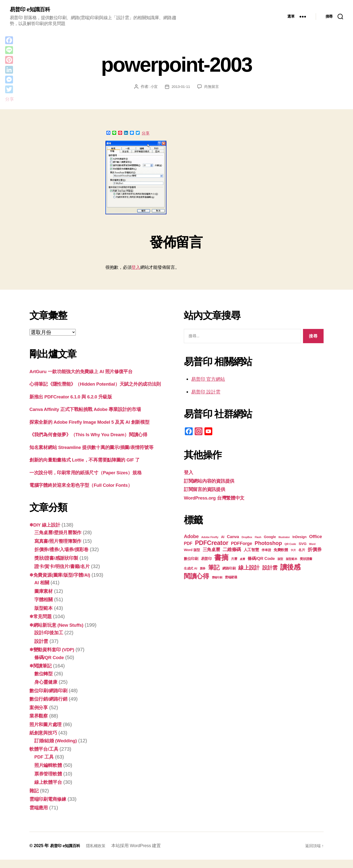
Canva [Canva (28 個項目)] (233, 537)
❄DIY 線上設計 (47, 533)
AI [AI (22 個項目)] (223, 538)
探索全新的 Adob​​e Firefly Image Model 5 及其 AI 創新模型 (97, 430)
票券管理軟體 (50, 782)
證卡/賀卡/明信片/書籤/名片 (65, 575)
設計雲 (42, 649)
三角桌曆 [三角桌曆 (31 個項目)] (211, 550)
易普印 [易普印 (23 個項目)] (206, 559)
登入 (136, 268)
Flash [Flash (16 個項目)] (258, 538)
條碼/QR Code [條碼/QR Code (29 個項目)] (261, 559)
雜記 (34, 799)
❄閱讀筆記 (42, 674)
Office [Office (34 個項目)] (315, 537)
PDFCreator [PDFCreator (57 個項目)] (212, 543)
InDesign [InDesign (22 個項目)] (300, 538)
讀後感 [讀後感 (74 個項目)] (290, 568)
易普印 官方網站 (210, 380)
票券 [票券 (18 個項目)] (203, 569)
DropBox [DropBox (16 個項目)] (247, 538)
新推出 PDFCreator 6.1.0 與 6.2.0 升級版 (76, 405)
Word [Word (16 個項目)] (312, 545)
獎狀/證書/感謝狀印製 (59, 566)
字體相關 (44, 608)
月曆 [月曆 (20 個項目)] (234, 560)
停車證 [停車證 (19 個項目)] (266, 551)
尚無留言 (212, 87)
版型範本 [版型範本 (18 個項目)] (292, 560)
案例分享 (40, 716)
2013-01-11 (181, 87)
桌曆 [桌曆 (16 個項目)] (242, 560)
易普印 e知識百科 (32, 10)
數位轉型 (44, 682)
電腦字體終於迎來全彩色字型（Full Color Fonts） (87, 493)
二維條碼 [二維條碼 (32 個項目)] (232, 550)
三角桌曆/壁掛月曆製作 (60, 541)
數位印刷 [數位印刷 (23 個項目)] (191, 559)
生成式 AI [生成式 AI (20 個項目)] (190, 569)
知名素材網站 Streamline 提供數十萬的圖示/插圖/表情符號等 (98, 455)
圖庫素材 (44, 599)
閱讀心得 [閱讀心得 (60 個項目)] (196, 577)
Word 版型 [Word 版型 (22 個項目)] (192, 551)
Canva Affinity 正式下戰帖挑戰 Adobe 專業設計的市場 (92, 417)
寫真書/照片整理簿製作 (60, 549)
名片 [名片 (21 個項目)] (302, 551)
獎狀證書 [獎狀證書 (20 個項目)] (306, 560)
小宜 (153, 87)
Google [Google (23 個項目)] (270, 538)
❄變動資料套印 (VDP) (54, 658)
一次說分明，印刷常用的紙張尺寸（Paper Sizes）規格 (92, 481)
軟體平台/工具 (45, 757)
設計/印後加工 (50, 641)
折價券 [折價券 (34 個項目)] (315, 550)
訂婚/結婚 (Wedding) (58, 749)
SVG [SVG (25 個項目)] (303, 544)
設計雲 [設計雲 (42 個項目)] (270, 569)
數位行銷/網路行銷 (50, 707)
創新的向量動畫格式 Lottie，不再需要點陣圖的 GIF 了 (91, 468)
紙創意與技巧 (45, 741)
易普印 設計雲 (207, 392)
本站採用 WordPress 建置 (142, 854)
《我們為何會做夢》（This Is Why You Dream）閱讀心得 (95, 443)
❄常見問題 (42, 625)
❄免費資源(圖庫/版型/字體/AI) (63, 583)
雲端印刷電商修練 (50, 807)
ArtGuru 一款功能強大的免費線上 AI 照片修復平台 (87, 372)
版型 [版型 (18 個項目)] (280, 560)
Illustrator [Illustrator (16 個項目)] (284, 538)
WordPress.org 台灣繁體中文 (218, 498)
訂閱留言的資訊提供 (207, 490)
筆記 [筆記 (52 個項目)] (214, 568)
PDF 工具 (45, 765)
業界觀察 (40, 724)
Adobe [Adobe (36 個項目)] (191, 537)
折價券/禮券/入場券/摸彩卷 (64, 558)
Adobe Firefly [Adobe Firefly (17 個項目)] (210, 538)
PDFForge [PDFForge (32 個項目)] (241, 544)
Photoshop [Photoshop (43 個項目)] (268, 544)
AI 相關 (43, 591)
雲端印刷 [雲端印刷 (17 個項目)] (217, 578)
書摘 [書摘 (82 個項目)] (221, 558)
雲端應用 (40, 816)
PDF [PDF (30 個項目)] (188, 544)
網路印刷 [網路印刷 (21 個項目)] (229, 569)
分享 (146, 134)
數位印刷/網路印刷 (50, 699)
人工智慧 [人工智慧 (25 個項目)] (251, 550)
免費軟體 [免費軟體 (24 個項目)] (281, 550)
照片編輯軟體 (50, 773)
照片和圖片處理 (47, 733)
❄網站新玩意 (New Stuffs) (60, 633)
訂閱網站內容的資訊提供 (212, 481)
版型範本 (44, 616)
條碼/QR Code (51, 666)
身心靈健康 (47, 690)
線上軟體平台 (50, 790)
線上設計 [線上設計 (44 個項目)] (249, 568)
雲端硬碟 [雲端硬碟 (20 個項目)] (231, 578)
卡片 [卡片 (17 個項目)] (293, 551)
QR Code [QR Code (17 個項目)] (290, 545)
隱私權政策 (101, 854)
